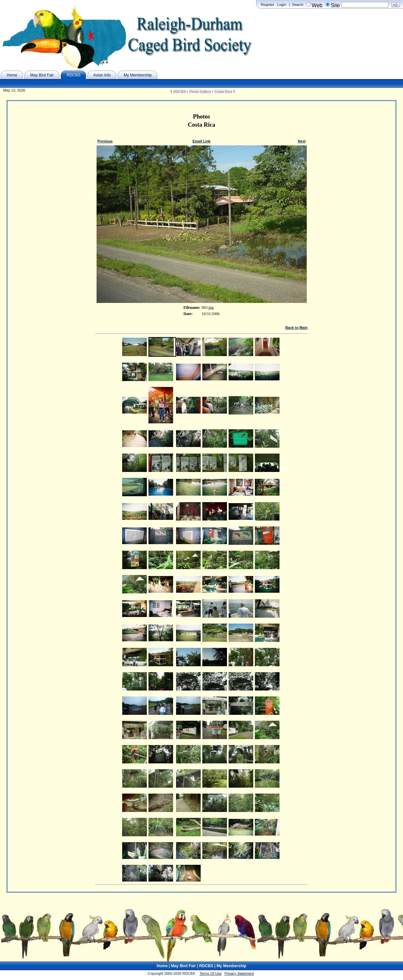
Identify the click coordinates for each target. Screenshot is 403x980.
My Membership (231, 966)
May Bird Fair (183, 966)
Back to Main (297, 328)
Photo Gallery (200, 92)
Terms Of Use (210, 973)
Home (162, 966)
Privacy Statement (239, 973)
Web (317, 5)
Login (282, 5)
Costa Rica (223, 92)
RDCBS (180, 92)
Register (268, 5)
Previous (105, 141)
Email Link (201, 141)
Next (302, 141)
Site (335, 5)
